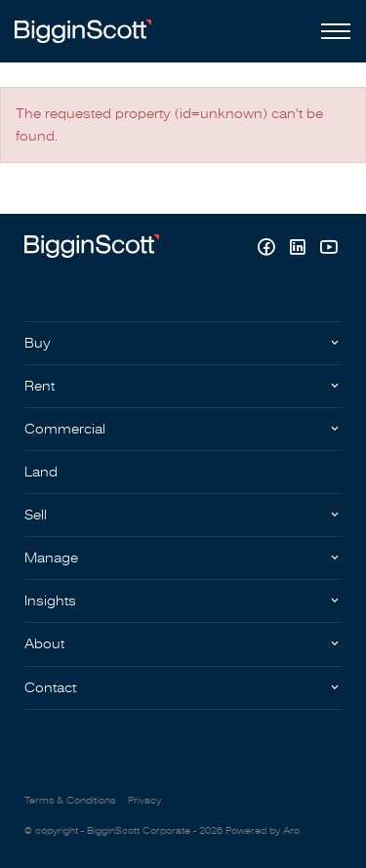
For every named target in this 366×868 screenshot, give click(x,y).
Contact (50, 688)
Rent (40, 386)
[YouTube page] (328, 249)
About (44, 644)
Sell (36, 515)
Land (41, 472)
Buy (38, 343)
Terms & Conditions (70, 801)
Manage (51, 558)
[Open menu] (332, 31)
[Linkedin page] (300, 249)
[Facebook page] (268, 249)
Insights (50, 601)
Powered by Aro (263, 831)
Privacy (144, 801)
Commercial (65, 429)
